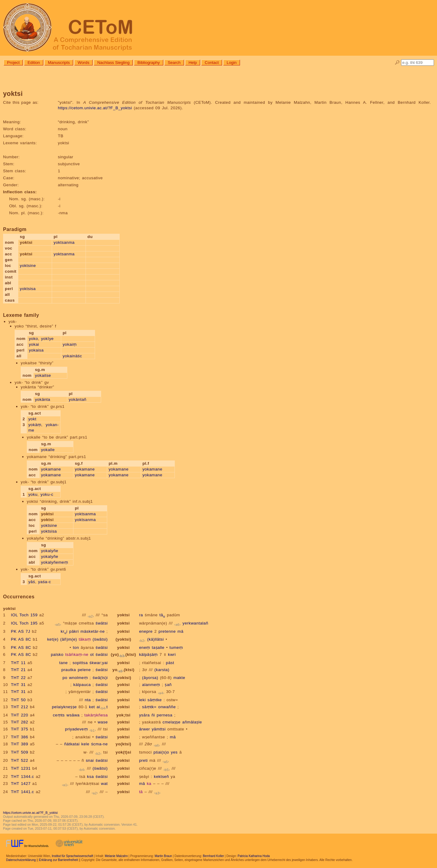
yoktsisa (28, 289)
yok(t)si (123, 752)
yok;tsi (123, 715)
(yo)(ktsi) (123, 654)
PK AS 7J (21, 631)
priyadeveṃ (76, 729)
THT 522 (20, 760)
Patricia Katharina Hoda (254, 856)
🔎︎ (397, 63)
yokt (32, 419)
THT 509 (20, 752)
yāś (32, 582)
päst (170, 663)
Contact (212, 63)
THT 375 (20, 729)
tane (64, 663)
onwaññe (167, 707)
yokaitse (43, 375)
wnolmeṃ (78, 678)
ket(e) (53, 639)
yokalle (48, 450)
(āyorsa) (150, 678)
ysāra (144, 715)
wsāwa (73, 715)
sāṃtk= (149, 707)
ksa (90, 777)
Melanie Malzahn (116, 856)
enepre (146, 631)
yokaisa (36, 350)
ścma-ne (99, 744)
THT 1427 (21, 784)
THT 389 (20, 744)
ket (92, 707)
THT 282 (20, 722)
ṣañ (168, 685)
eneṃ (145, 647)
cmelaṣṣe (172, 722)
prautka (69, 670)
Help (193, 63)
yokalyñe (50, 551)
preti (143, 760)
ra (141, 615)
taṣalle (158, 647)
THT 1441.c (23, 792)
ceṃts (59, 715)
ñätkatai (72, 744)
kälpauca (82, 685)
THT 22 (18, 678)
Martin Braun (163, 856)
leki (143, 700)
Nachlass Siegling (113, 63)
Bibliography (148, 63)
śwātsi (102, 623)
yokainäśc (72, 356)
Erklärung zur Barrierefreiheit (58, 860)
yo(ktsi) (123, 670)
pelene (84, 670)
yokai (34, 344)
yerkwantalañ (195, 623)
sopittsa (80, 663)
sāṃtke (155, 700)
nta (88, 700)
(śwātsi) (100, 639)
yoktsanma (64, 242)
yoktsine (28, 266)
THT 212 (20, 707)
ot (92, 654)
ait (102, 707)
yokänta (43, 399)
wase (103, 722)
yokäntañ (78, 399)
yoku (33, 494)
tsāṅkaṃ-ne (77, 654)
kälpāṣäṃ (148, 654)
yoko (33, 339)
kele (85, 744)
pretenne (167, 631)
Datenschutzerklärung (21, 860)
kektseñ (161, 777)
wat (104, 784)
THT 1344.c (23, 777)
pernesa (165, 715)
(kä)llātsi (155, 639)
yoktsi (123, 615)
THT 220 (20, 715)
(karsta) (162, 670)
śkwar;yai (99, 663)
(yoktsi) (123, 639)
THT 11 (18, 663)
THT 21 (18, 670)
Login (232, 63)
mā (181, 631)
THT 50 (18, 700)
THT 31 (18, 685)
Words (83, 63)
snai (90, 760)
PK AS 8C (21, 639)
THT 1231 (21, 768)
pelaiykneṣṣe (64, 707)
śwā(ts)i (100, 678)
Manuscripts (59, 63)
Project (13, 63)
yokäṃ (35, 425)
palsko (57, 654)
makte (179, 678)
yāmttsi (159, 729)
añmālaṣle (192, 722)
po (65, 678)
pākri (74, 631)
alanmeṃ (151, 685)
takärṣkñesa (96, 715)
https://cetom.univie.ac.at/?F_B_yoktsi (95, 108)
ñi (153, 715)
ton (76, 647)
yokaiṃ (70, 344)
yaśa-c (44, 582)
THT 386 (20, 737)
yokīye (48, 339)
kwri (172, 654)
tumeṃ (176, 647)
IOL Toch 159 (24, 615)
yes (174, 752)
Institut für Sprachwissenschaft (72, 856)
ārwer (145, 729)
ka (149, 784)
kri (64, 631)
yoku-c (47, 494)
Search (174, 63)
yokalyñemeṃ (55, 562)
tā (162, 615)
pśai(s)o (161, 752)
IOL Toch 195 (24, 623)
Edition (34, 63)
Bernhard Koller (213, 856)
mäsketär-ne (93, 631)
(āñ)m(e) (69, 639)
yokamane (51, 469)
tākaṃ (85, 639)
